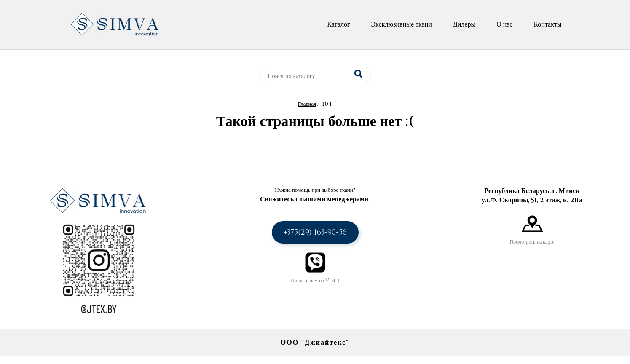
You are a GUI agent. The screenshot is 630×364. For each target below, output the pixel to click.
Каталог (338, 24)
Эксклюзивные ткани (401, 24)
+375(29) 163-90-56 (315, 232)
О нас (504, 24)
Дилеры (464, 24)
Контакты (547, 24)
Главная (307, 104)
